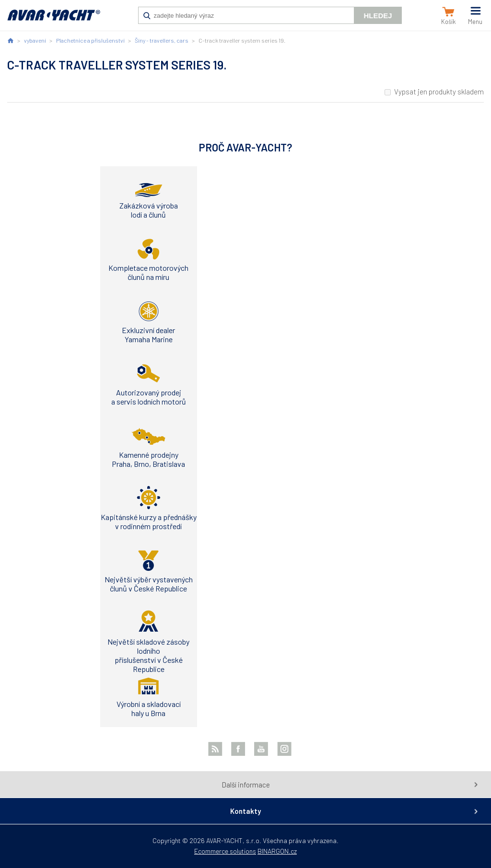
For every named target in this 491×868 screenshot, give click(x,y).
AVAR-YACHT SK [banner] (54, 20)
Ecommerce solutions (225, 851)
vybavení (35, 40)
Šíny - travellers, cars (162, 40)
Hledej (378, 16)
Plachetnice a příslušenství (90, 40)
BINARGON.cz (277, 851)
